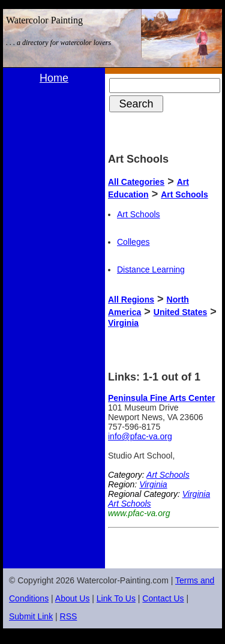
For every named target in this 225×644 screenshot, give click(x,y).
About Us (73, 598)
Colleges (133, 242)
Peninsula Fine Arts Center (161, 398)
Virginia (123, 323)
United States (180, 312)
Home (54, 78)
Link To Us (116, 598)
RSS (69, 616)
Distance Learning (151, 269)
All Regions (131, 299)
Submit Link (31, 616)
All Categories (136, 182)
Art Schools (184, 194)
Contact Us (163, 598)
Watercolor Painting (44, 20)
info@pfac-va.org (140, 436)
